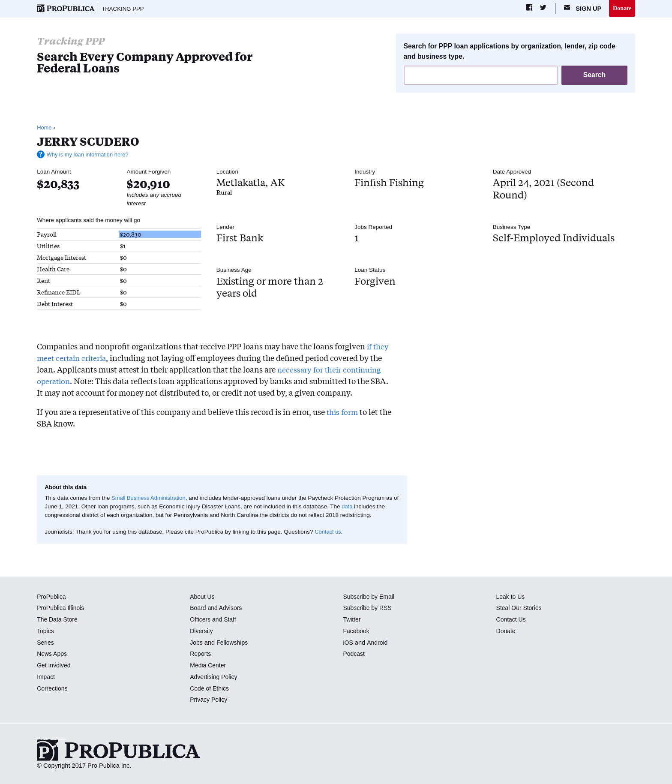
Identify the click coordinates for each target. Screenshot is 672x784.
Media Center (209, 666)
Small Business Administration (150, 498)
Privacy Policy (209, 700)
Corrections (53, 689)
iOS (348, 643)
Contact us (328, 532)
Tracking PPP (124, 9)
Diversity (202, 631)
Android (378, 643)
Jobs (196, 643)
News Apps (52, 655)
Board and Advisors (217, 609)
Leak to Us (511, 597)
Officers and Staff (214, 620)
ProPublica (52, 597)
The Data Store (58, 620)
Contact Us (512, 620)
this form (343, 412)
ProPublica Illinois (61, 609)
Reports (201, 655)
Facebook (357, 631)
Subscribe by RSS (368, 609)
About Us (203, 597)
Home (45, 128)
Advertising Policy (214, 677)
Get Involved (54, 666)
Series (46, 643)
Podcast (354, 655)
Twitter (352, 620)
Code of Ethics (210, 689)
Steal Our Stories (520, 609)
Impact (46, 677)
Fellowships (234, 643)
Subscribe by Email (370, 597)
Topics (46, 631)
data (354, 507)
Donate (622, 8)
